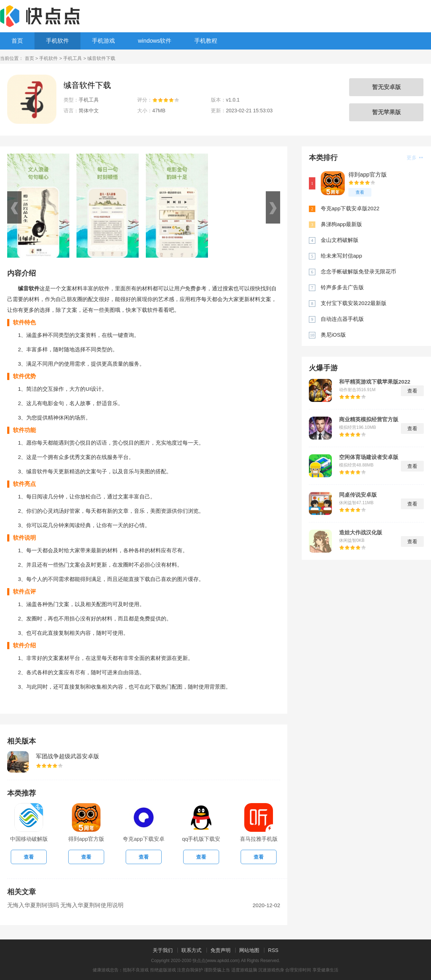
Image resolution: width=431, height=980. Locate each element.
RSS (273, 950)
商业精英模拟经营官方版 (369, 419)
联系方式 (191, 950)
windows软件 (155, 41)
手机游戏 (103, 41)
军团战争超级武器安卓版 (68, 756)
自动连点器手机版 (342, 319)
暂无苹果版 (386, 112)
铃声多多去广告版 (342, 287)
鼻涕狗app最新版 (341, 224)
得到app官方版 (368, 175)
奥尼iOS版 (333, 335)
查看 (360, 192)
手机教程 (206, 41)
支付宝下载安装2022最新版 (354, 303)
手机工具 (73, 58)
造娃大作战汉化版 (361, 533)
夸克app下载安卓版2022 (350, 208)
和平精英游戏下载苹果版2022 (375, 382)
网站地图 (249, 950)
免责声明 (221, 950)
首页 (17, 41)
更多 (415, 158)
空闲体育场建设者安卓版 (369, 457)
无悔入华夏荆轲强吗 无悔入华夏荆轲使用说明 (65, 905)
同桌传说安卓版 (358, 495)
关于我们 (163, 950)
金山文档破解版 (340, 240)
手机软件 (57, 41)
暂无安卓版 (386, 87)
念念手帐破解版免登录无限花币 (358, 271)
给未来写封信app (341, 256)
